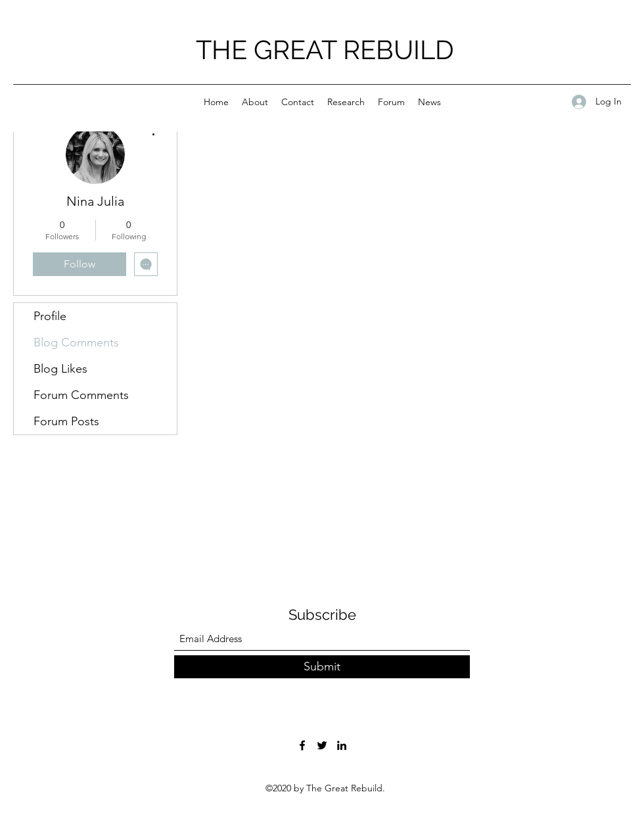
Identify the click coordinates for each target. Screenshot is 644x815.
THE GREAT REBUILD (325, 50)
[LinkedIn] (342, 745)
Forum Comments (81, 395)
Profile (50, 316)
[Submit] (322, 667)
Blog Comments (76, 342)
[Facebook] (302, 745)
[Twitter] (322, 745)
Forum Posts (66, 421)
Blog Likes (60, 369)
